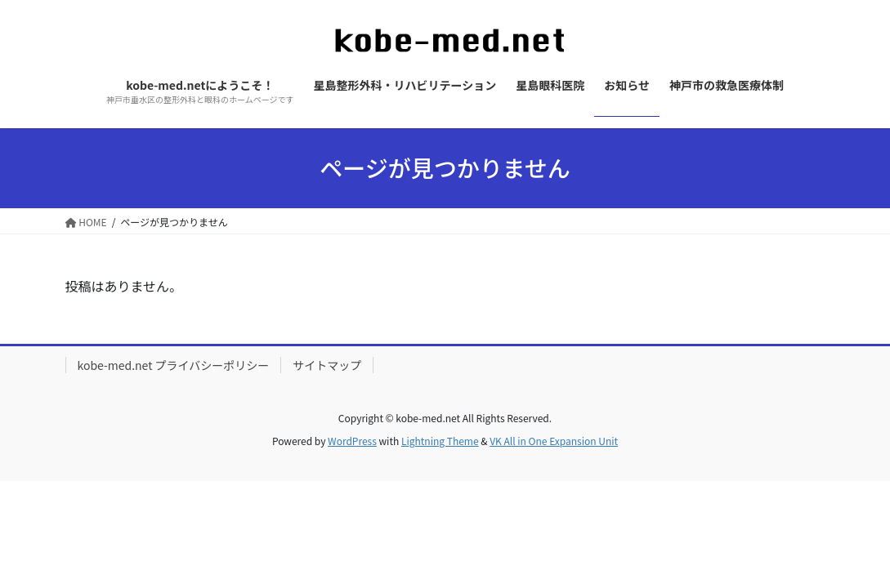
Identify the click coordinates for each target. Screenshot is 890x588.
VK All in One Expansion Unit (554, 441)
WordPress (352, 441)
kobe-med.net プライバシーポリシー (174, 365)
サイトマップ (327, 365)
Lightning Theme (440, 441)
